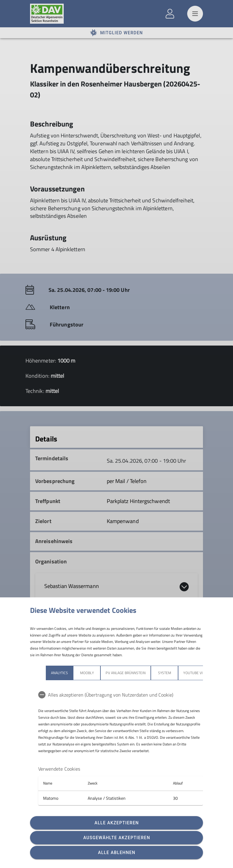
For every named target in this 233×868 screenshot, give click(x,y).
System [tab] (149, 673)
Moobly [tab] (71, 673)
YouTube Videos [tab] (182, 673)
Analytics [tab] (44, 673)
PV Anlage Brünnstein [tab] (110, 673)
